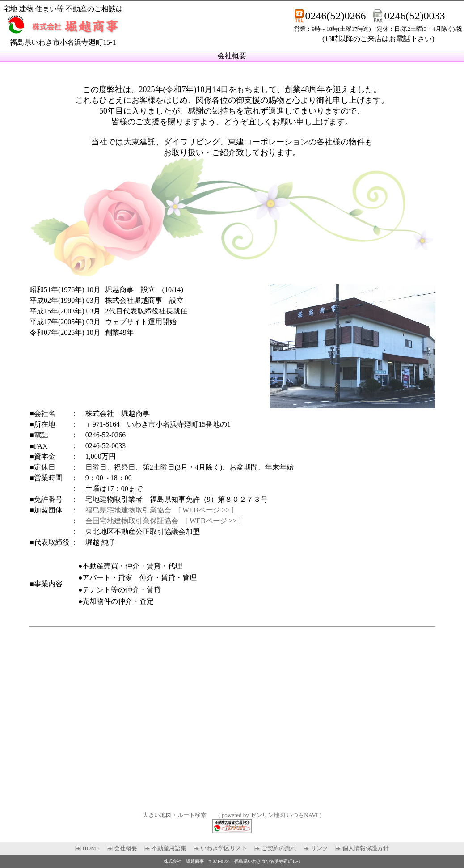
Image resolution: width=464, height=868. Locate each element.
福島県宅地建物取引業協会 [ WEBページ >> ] (160, 510)
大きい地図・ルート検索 (175, 815)
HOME (91, 848)
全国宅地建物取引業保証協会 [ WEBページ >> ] (163, 521)
